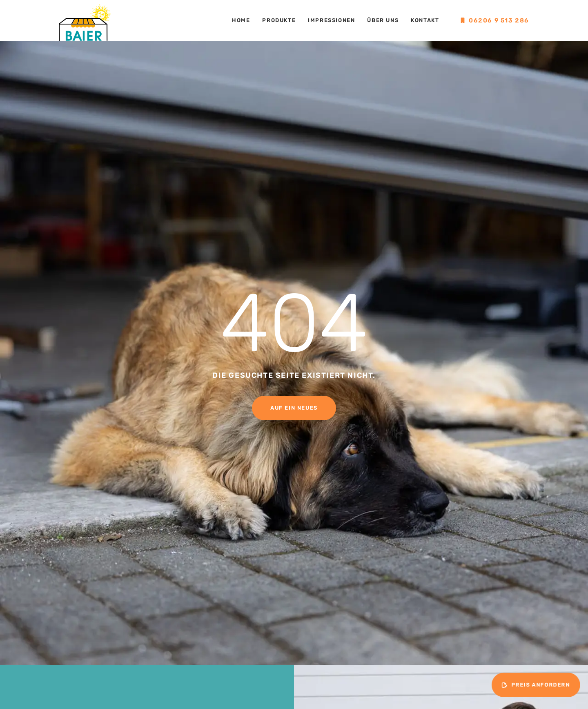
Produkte (279, 20)
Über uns (383, 20)
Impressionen (331, 20)
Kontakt (425, 20)
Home (241, 20)
